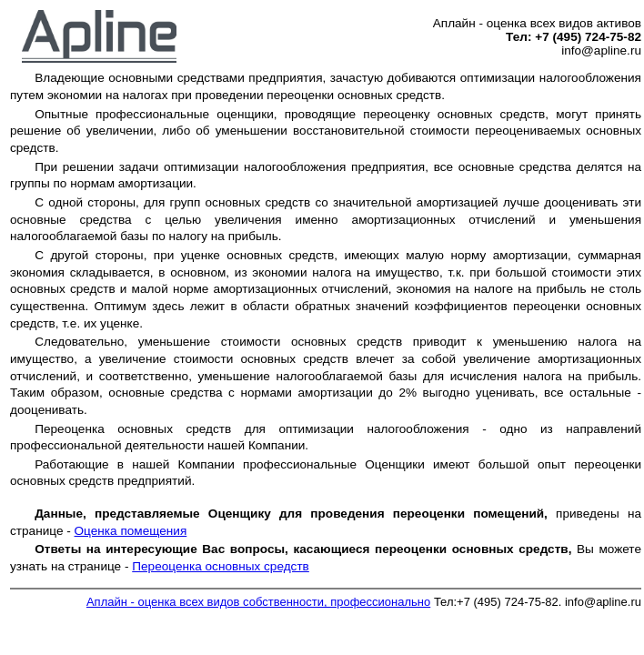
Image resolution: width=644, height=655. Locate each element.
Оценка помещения (131, 531)
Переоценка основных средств (221, 566)
